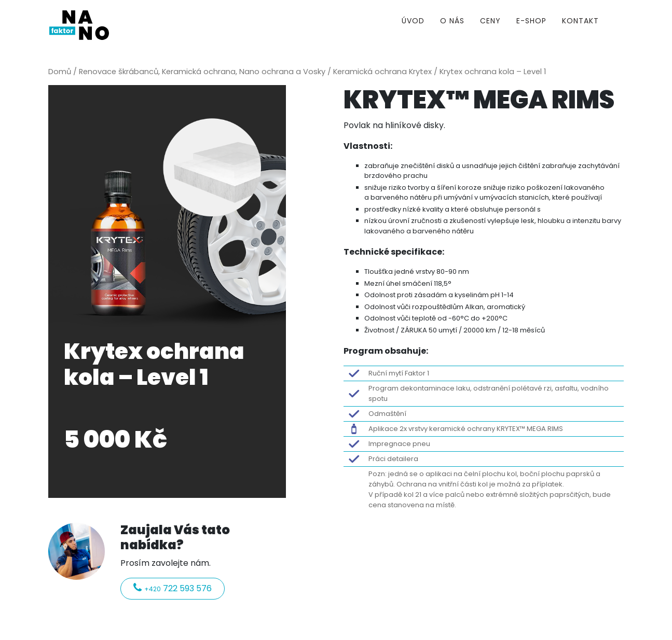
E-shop (531, 21)
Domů (60, 72)
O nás (452, 21)
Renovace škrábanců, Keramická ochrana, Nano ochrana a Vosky (202, 72)
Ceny (490, 21)
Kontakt (580, 21)
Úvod (413, 21)
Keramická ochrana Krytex (382, 72)
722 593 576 (173, 588)
